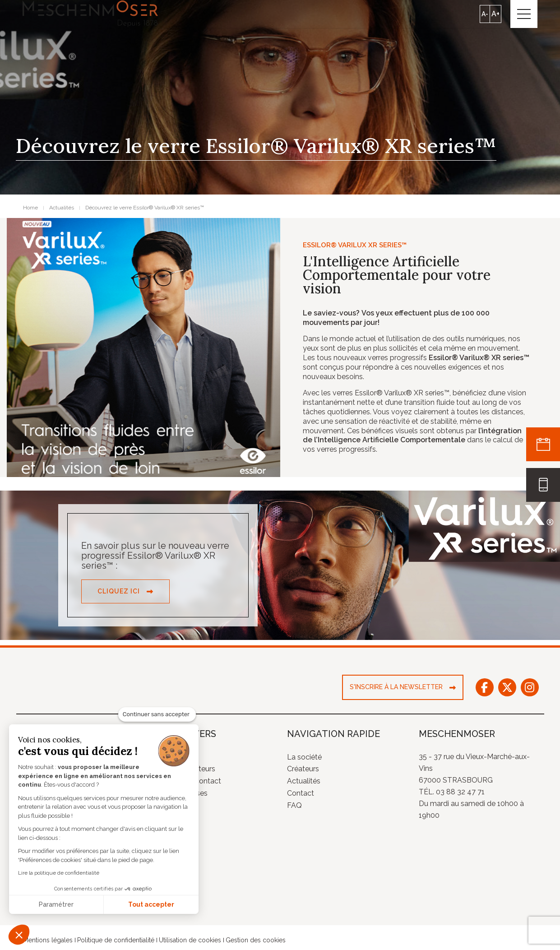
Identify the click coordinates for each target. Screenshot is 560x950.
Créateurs (303, 769)
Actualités (304, 781)
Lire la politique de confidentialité (59, 873)
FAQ (294, 806)
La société (304, 757)
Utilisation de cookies (190, 941)
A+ (495, 14)
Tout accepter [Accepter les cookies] (151, 904)
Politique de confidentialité (116, 941)
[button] (19, 935)
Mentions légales (48, 941)
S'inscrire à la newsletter (396, 687)
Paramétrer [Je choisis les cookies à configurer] (56, 904)
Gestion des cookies (256, 941)
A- (485, 14)
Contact (301, 794)
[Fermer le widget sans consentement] (157, 714)
